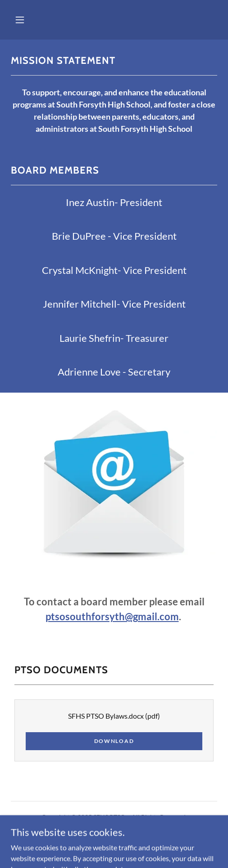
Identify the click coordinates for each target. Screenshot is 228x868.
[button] (20, 20)
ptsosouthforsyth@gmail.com (112, 616)
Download (114, 741)
